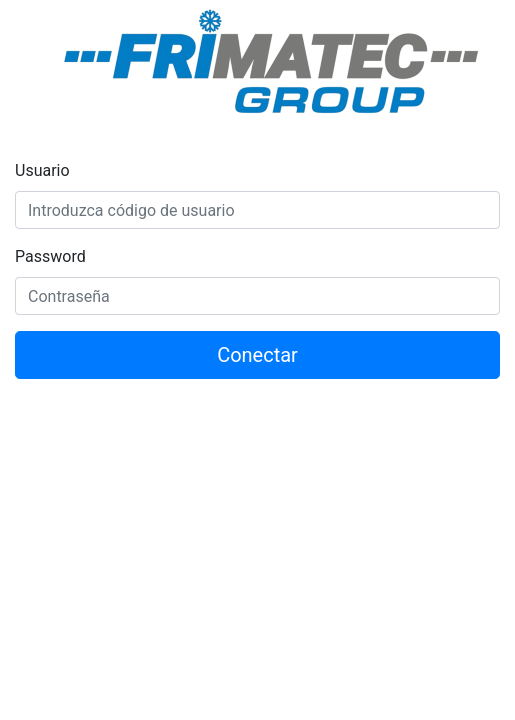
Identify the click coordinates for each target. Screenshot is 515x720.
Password (50, 256)
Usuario (42, 170)
